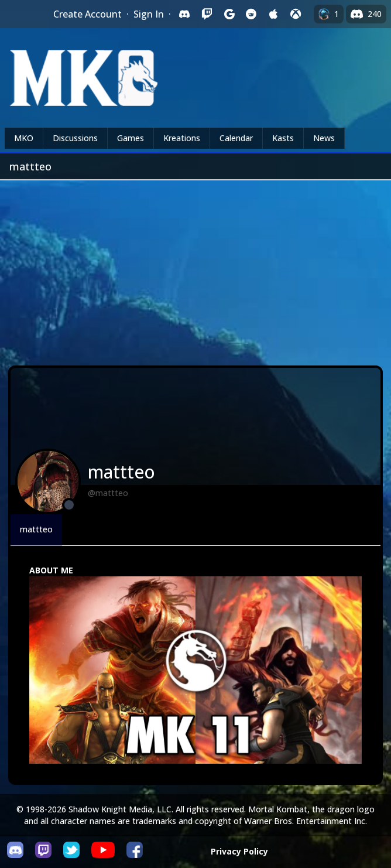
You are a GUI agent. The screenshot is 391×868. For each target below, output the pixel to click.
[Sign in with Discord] (184, 14)
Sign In (149, 14)
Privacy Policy (239, 851)
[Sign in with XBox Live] (296, 14)
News (324, 138)
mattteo (36, 529)
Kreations (182, 138)
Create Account (88, 14)
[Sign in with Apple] (273, 14)
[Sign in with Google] (229, 14)
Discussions (75, 138)
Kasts (283, 138)
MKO (24, 138)
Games (131, 138)
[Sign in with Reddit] (251, 14)
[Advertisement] (195, 268)
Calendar (236, 138)
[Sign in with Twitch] (207, 14)
